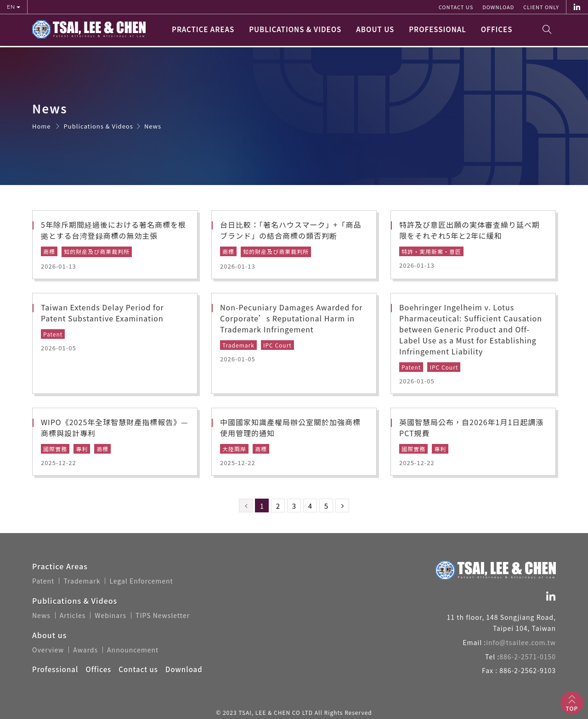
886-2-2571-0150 (528, 656)
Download (498, 7)
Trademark (82, 581)
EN (12, 7)
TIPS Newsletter (163, 615)
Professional (438, 31)
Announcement (133, 649)
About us (375, 31)
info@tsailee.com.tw (521, 642)
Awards (85, 649)
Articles (73, 615)
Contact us (456, 7)
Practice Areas (203, 31)
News (41, 615)
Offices (497, 31)
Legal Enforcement (141, 581)
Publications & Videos (295, 31)
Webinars (110, 615)
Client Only (541, 7)
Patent (43, 581)
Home (42, 126)
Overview (48, 649)
